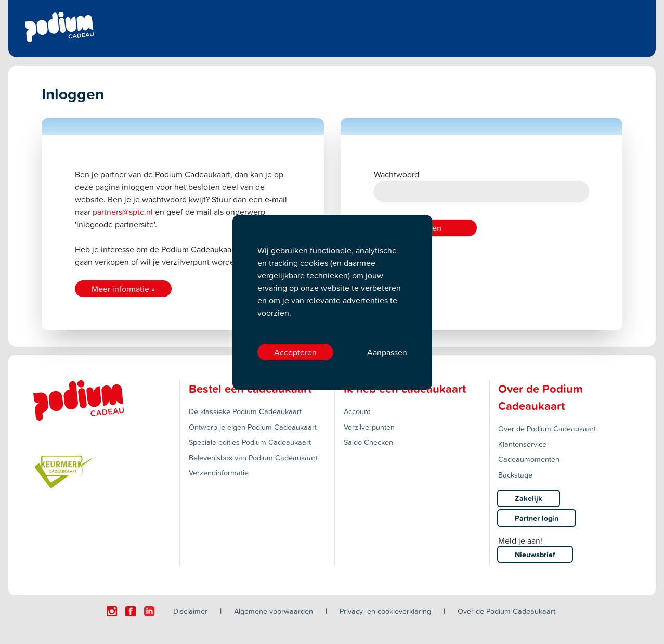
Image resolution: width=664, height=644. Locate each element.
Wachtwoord (482, 185)
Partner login (537, 518)
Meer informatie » (123, 289)
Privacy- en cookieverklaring (385, 611)
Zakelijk (529, 498)
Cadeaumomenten (529, 459)
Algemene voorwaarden (274, 611)
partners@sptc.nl (123, 212)
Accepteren (295, 352)
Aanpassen (387, 352)
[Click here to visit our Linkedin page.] (149, 611)
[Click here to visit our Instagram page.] (112, 611)
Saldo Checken (368, 442)
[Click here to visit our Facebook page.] (131, 611)
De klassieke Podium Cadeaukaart (245, 411)
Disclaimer (190, 611)
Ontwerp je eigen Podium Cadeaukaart (253, 427)
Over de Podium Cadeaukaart (547, 428)
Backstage (515, 475)
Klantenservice (522, 444)
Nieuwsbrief (535, 554)
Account (357, 411)
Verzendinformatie (219, 473)
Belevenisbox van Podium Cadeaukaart (253, 458)
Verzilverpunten (369, 427)
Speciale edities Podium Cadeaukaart (250, 442)
